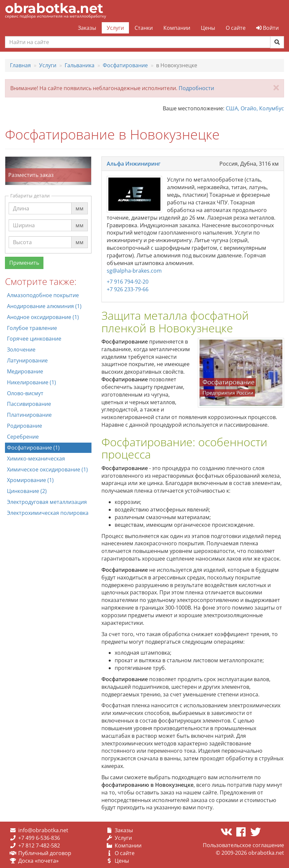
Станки (144, 28)
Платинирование (29, 415)
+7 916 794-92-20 (128, 282)
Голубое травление (32, 328)
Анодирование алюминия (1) (44, 306)
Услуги (115, 28)
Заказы (87, 28)
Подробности (196, 88)
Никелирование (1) (31, 382)
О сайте (236, 28)
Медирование (25, 371)
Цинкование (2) (27, 491)
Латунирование (27, 360)
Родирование (25, 426)
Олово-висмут (25, 393)
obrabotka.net (54, 8)
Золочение (21, 350)
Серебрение (23, 437)
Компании (177, 28)
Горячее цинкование (34, 339)
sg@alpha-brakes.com (134, 271)
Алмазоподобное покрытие (43, 295)
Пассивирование (29, 404)
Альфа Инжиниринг (134, 164)
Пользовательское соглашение (243, 845)
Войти (267, 28)
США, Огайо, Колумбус (255, 108)
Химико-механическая (36, 459)
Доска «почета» (38, 861)
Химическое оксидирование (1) (47, 469)
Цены (208, 28)
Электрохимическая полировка (48, 513)
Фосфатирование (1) (33, 448)
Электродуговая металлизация (47, 502)
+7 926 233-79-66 (128, 289)
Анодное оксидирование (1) (43, 317)
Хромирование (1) (30, 480)
